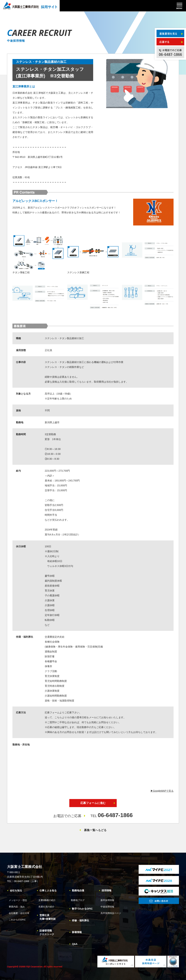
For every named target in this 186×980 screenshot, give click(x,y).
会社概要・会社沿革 (19, 913)
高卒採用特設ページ (111, 913)
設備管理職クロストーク (45, 932)
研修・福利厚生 (79, 920)
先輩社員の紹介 (46, 907)
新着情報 (75, 932)
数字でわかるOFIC (81, 909)
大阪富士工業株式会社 (25, 867)
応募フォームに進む (93, 803)
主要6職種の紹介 (47, 900)
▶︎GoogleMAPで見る (162, 791)
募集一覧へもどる (95, 830)
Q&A (73, 944)
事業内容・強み (17, 907)
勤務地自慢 (77, 890)
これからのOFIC (17, 920)
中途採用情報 (107, 907)
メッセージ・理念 (18, 900)
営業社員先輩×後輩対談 (46, 917)
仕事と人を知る (47, 890)
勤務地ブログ (78, 900)
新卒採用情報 (107, 900)
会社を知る (15, 890)
